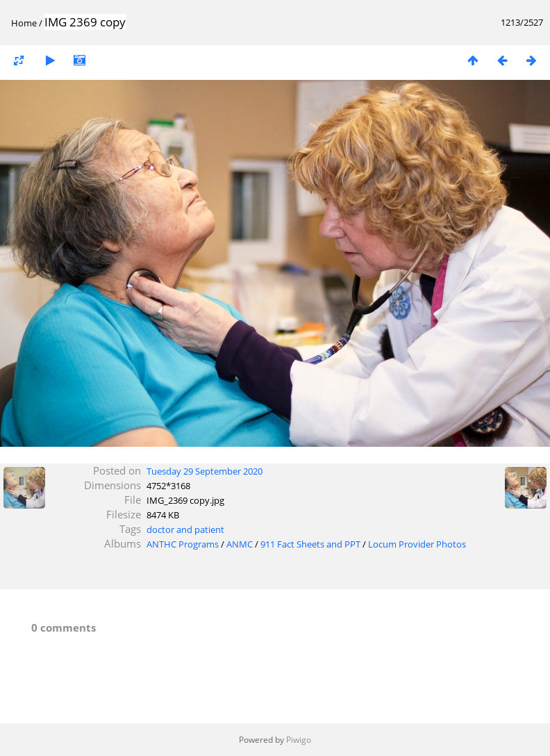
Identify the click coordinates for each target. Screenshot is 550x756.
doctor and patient (185, 529)
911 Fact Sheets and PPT (310, 544)
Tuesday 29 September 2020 (205, 471)
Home (24, 23)
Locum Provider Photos (417, 544)
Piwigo (299, 740)
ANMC (240, 544)
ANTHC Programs (183, 544)
